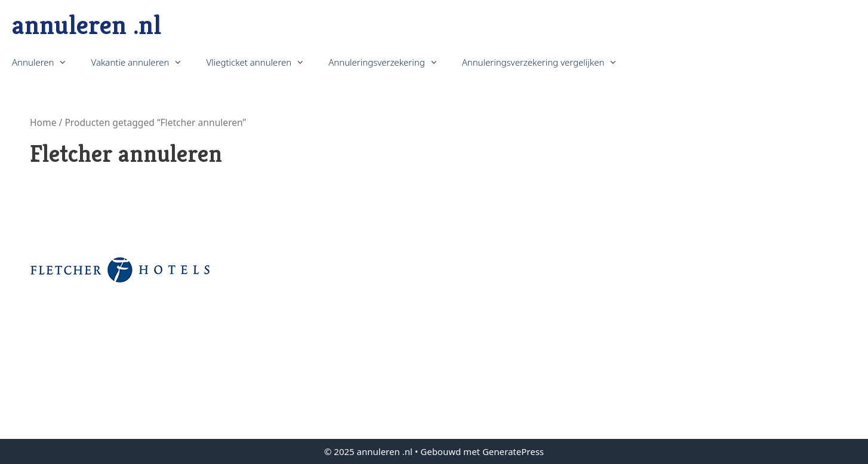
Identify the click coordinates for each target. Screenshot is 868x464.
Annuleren (45, 62)
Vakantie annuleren (142, 62)
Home (43, 122)
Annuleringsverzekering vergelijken (546, 62)
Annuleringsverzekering (389, 62)
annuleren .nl (87, 25)
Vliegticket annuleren (261, 62)
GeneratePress (513, 451)
